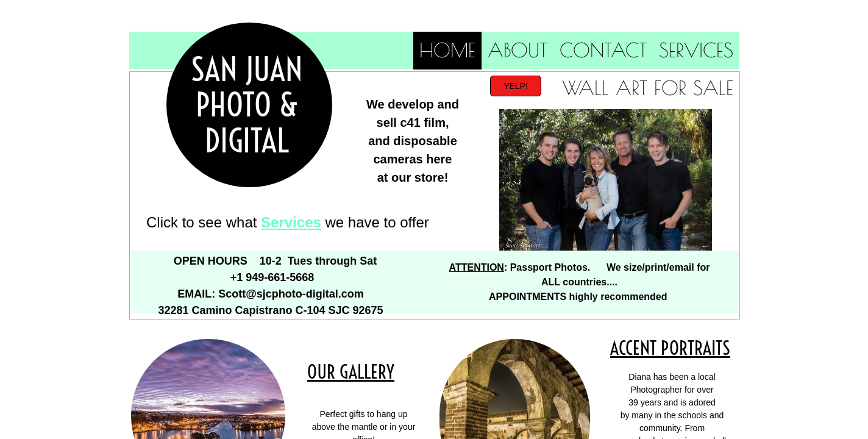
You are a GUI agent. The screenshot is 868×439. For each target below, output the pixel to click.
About (518, 50)
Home (447, 50)
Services (696, 50)
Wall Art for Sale (648, 88)
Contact (603, 50)
